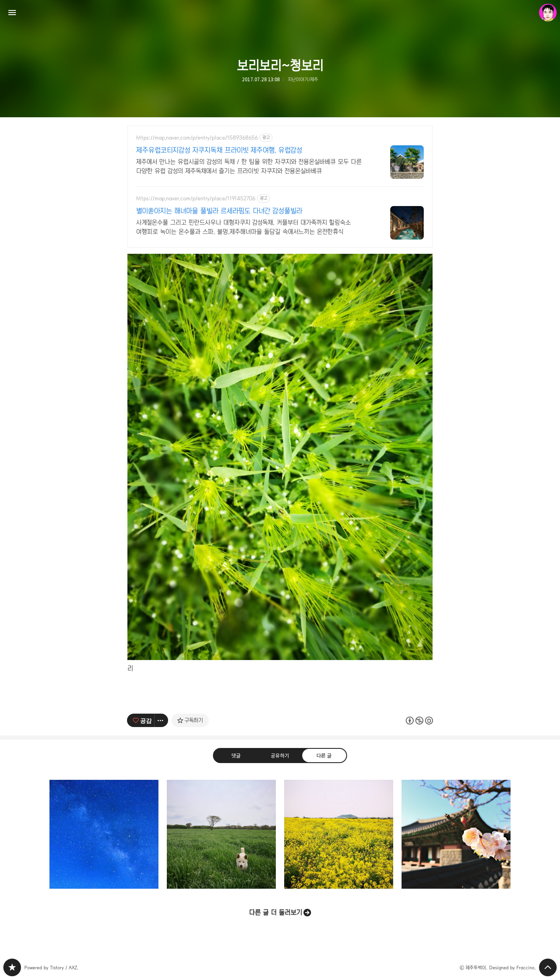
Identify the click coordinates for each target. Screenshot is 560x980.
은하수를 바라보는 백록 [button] (104, 834)
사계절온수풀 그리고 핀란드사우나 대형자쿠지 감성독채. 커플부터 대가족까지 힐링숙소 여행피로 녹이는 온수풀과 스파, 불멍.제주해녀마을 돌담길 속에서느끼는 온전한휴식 (244, 227)
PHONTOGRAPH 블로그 (12, 967)
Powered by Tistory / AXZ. (51, 968)
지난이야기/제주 (303, 79)
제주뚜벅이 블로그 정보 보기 (548, 13)
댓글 (236, 756)
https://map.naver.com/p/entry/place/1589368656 (197, 138)
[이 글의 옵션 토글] (161, 720)
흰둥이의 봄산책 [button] (221, 834)
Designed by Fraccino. (512, 968)
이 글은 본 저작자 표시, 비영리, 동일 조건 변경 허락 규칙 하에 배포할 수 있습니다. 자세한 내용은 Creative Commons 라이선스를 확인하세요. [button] (419, 720)
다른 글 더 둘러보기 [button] (276, 912)
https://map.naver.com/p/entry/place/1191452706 (196, 199)
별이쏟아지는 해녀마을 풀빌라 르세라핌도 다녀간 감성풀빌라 (219, 211)
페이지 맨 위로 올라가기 (548, 967)
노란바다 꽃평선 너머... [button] (339, 834)
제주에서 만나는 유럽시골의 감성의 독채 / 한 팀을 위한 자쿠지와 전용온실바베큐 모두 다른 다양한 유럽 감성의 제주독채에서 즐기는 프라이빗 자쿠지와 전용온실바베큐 (249, 166)
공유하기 (280, 756)
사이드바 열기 (12, 13)
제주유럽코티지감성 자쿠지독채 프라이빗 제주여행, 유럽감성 (219, 150)
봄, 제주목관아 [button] (456, 834)
